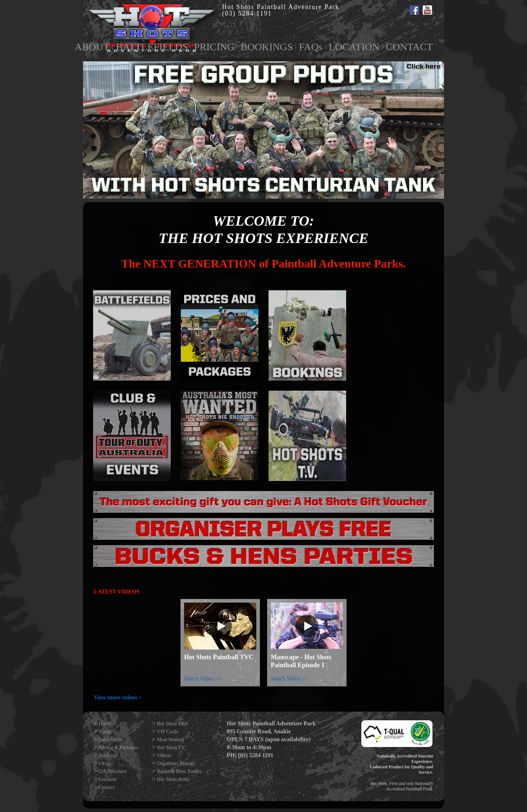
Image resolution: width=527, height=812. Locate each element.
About (105, 732)
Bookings (108, 755)
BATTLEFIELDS (152, 47)
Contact (106, 787)
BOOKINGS (267, 47)
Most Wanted (170, 740)
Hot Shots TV (171, 748)
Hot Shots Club (173, 724)
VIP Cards (167, 732)
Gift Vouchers (113, 771)
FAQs (311, 47)
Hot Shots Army (173, 779)
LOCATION (354, 47)
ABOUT (92, 47)
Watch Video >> (203, 679)
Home (105, 724)
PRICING (214, 47)
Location (108, 779)
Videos (164, 755)
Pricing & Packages (118, 748)
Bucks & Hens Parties (179, 771)
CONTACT (409, 47)
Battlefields (110, 740)
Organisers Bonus (175, 763)
